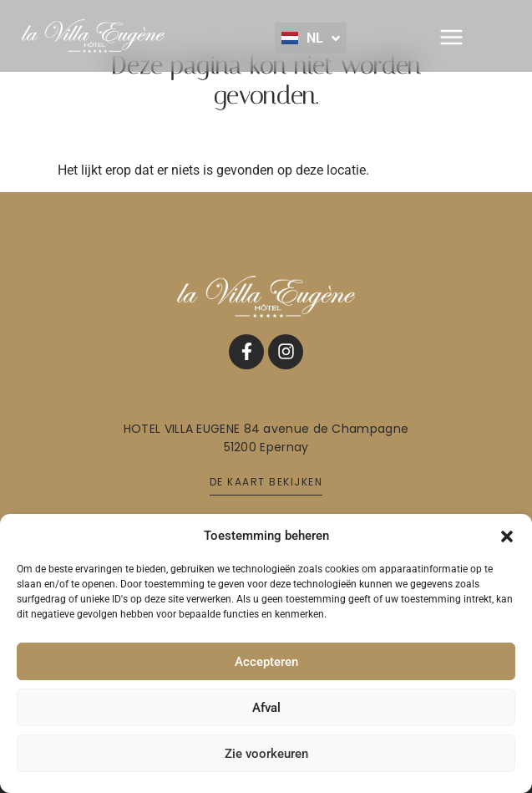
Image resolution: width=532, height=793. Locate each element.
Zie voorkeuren (266, 754)
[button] (507, 536)
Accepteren (266, 662)
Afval (266, 708)
